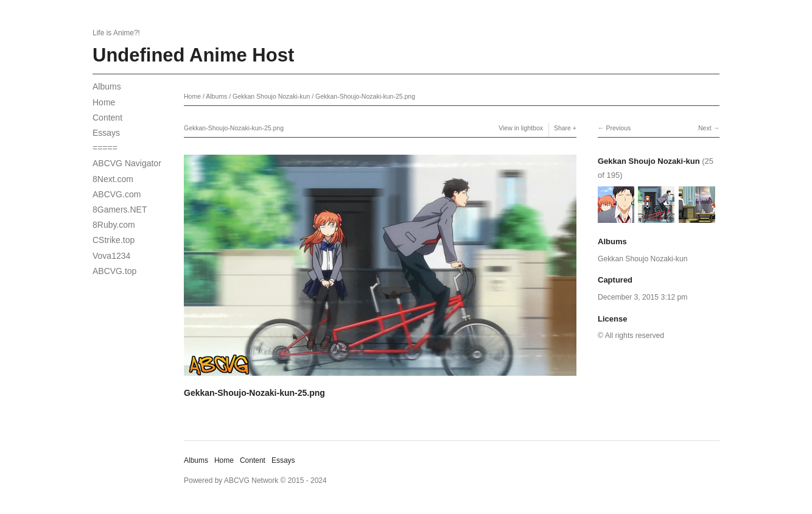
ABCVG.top (114, 271)
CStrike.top (114, 240)
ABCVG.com (117, 194)
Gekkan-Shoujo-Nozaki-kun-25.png (365, 96)
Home (104, 102)
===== (105, 148)
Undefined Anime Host (193, 55)
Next (705, 128)
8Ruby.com (114, 225)
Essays (106, 133)
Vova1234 (111, 256)
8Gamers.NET (120, 209)
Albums (107, 86)
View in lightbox (521, 128)
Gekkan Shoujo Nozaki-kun (271, 96)
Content (107, 118)
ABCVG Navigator (127, 163)
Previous (618, 128)
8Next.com (113, 179)
